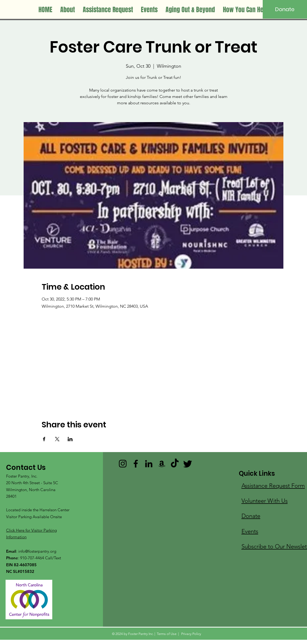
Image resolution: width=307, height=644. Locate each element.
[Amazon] (162, 464)
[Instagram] (123, 464)
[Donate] (285, 9)
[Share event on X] (57, 439)
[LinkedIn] (149, 464)
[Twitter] (188, 464)
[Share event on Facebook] (44, 439)
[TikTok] (175, 464)
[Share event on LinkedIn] (70, 439)
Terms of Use (167, 634)
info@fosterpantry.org (37, 551)
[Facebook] (136, 464)
